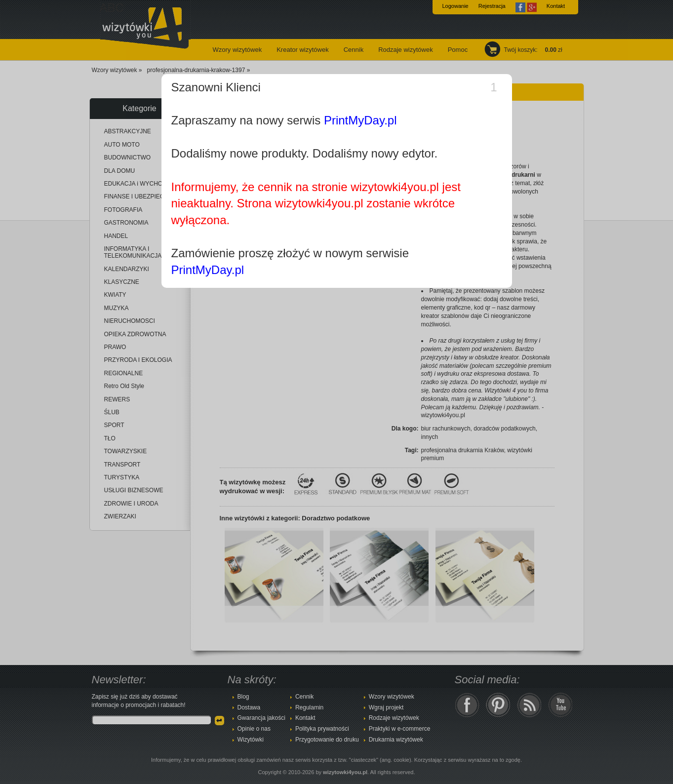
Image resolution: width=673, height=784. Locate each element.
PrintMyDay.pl (360, 120)
